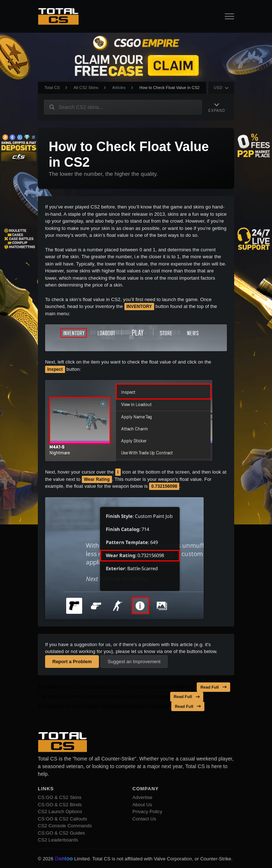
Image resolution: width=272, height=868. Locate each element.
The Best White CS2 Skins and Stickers (80, 687)
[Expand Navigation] (217, 107)
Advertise (142, 797)
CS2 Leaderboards (58, 840)
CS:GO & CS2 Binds (60, 805)
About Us (142, 805)
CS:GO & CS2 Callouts (63, 819)
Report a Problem (72, 662)
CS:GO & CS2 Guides (61, 833)
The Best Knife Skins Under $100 (73, 696)
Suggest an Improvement (134, 662)
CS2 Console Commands (65, 826)
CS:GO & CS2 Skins (60, 797)
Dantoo (64, 859)
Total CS (52, 88)
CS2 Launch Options (60, 812)
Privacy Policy (147, 812)
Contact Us (144, 819)
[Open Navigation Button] (229, 16)
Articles (119, 88)
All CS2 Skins (86, 88)
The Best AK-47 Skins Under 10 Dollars (80, 706)
